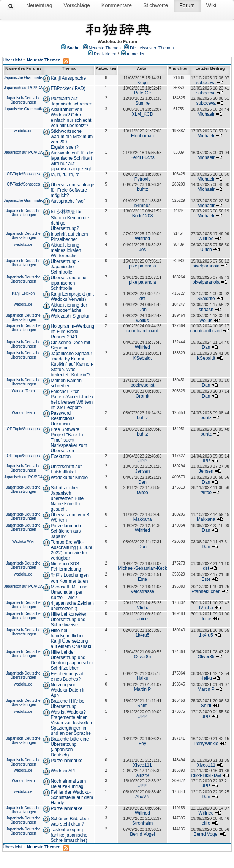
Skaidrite (206, 299)
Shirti (142, 706)
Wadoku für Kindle (69, 478)
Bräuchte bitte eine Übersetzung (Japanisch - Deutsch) (70, 747)
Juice (142, 619)
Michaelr (206, 114)
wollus (142, 321)
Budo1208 (143, 216)
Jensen (143, 471)
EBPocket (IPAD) (68, 88)
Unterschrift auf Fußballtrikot (66, 469)
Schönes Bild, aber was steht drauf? (70, 821)
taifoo (142, 492)
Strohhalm (143, 823)
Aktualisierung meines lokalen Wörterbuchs (66, 250)
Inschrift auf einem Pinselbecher (69, 237)
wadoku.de (23, 131)
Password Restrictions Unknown (62, 418)
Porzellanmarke (66, 761)
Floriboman (142, 136)
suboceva (206, 83)
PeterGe (143, 93)
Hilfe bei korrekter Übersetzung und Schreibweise (68, 620)
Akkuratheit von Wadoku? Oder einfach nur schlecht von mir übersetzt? (71, 118)
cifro (206, 823)
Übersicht (12, 60)
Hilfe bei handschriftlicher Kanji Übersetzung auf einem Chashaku (71, 638)
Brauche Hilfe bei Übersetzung (68, 704)
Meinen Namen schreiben (66, 383)
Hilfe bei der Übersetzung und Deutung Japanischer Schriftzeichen (72, 660)
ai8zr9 (143, 775)
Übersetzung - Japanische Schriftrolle (65, 267)
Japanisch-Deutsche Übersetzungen (23, 100)
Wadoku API (63, 771)
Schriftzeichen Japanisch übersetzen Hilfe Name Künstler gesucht (67, 498)
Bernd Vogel (142, 834)
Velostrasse (142, 591)
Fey (142, 744)
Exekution (61, 456)
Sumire (142, 103)
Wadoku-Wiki (23, 542)
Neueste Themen (105, 48)
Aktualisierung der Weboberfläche (69, 308)
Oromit (142, 396)
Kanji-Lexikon (23, 293)
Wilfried (142, 239)
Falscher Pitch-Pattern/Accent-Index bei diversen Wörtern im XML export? (72, 399)
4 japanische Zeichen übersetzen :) (72, 606)
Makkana (143, 519)
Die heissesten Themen (152, 48)
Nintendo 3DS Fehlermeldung (66, 566)
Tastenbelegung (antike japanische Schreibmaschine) (69, 835)
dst (142, 299)
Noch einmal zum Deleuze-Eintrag (68, 784)
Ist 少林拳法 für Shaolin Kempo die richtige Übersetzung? (70, 220)
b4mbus (143, 206)
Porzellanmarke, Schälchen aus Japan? (67, 531)
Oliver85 (143, 657)
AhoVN (142, 797)
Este (142, 579)
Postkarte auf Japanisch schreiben (71, 101)
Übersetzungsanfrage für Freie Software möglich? (72, 190)
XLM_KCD (143, 114)
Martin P (143, 689)
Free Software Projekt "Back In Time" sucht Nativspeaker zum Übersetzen (69, 440)
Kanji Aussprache (68, 78)
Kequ (142, 83)
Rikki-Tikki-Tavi (206, 775)
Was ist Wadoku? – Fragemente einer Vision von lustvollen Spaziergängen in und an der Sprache (71, 723)
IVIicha (143, 608)
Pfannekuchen (206, 591)
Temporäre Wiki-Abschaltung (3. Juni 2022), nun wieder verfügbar (71, 550)
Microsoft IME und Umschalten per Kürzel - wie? (69, 592)
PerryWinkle (206, 744)
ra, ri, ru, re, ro (65, 175)
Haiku (143, 678)
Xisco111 (142, 765)
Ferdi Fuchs (142, 157)
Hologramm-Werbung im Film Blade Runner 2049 (72, 332)
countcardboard (142, 331)
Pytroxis (143, 179)
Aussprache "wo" (68, 201)
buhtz (142, 189)
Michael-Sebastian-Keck (142, 568)
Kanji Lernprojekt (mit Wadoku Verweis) (72, 297)
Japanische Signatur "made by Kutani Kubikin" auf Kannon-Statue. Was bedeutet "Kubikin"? (72, 364)
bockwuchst (143, 385)
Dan (142, 310)
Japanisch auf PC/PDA (23, 88)
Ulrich (206, 250)
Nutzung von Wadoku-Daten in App (68, 690)
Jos (143, 250)
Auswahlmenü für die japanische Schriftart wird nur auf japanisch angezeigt (72, 161)
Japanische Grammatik (23, 78)
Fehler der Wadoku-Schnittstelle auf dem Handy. (72, 797)
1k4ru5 (143, 635)
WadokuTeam (23, 391)
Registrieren (105, 54)
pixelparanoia (142, 266)
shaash (206, 310)
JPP (142, 461)
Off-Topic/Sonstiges (23, 174)
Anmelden (136, 54)
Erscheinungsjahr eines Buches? (68, 676)
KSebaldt (143, 358)
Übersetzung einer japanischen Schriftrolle (69, 283)
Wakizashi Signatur (70, 316)
